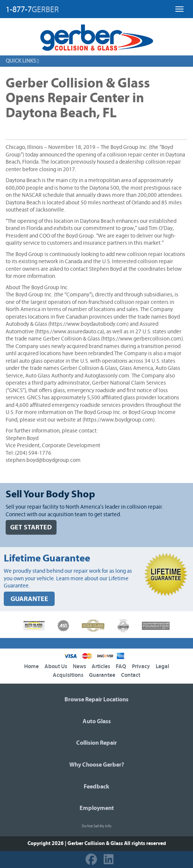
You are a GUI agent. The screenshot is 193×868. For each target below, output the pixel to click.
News (79, 666)
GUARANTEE (29, 599)
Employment (97, 808)
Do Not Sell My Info (96, 826)
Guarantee (102, 675)
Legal (162, 666)
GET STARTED (31, 527)
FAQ (121, 666)
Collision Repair (96, 743)
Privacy (141, 666)
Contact (131, 675)
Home (31, 666)
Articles (101, 666)
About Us (56, 666)
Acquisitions (68, 675)
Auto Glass (97, 721)
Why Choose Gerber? (97, 765)
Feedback (96, 787)
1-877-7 (32, 9)
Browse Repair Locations (96, 699)
